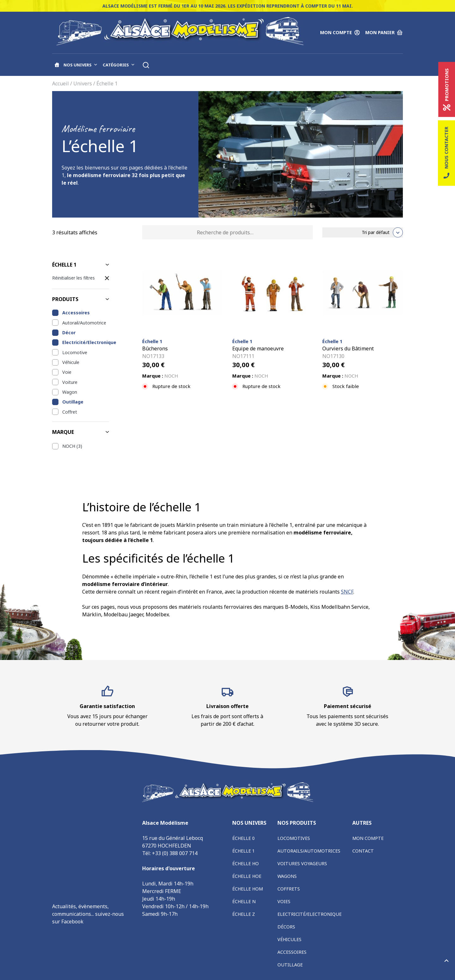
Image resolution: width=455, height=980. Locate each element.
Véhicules (289, 939)
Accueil (61, 83)
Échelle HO (246, 863)
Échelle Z (244, 914)
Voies (284, 901)
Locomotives (294, 838)
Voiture (70, 382)
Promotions (447, 89)
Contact (363, 851)
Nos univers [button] (81, 65)
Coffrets (289, 889)
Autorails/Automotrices (309, 851)
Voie (67, 372)
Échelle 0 (243, 838)
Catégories (119, 65)
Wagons (287, 876)
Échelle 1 (243, 851)
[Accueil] (57, 65)
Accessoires (76, 313)
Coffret (70, 412)
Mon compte (368, 838)
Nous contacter (446, 153)
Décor (69, 333)
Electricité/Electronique (86, 342)
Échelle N (244, 901)
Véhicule (71, 362)
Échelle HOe (247, 876)
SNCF (347, 592)
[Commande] (363, 232)
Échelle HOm (248, 889)
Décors (286, 927)
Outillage (73, 402)
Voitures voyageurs (302, 863)
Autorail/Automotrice (84, 323)
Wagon (70, 392)
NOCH (69, 446)
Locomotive (75, 352)
